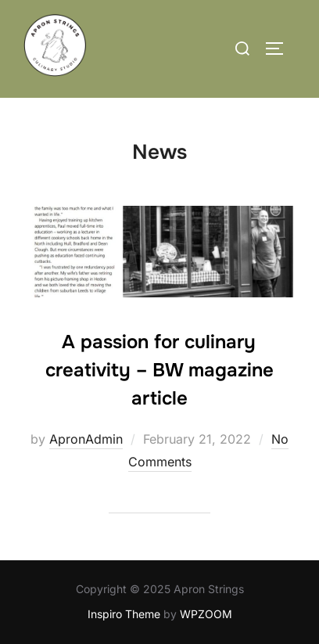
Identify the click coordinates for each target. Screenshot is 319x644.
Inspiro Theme (124, 614)
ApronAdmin (86, 439)
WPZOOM (206, 614)
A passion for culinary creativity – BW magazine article (159, 370)
